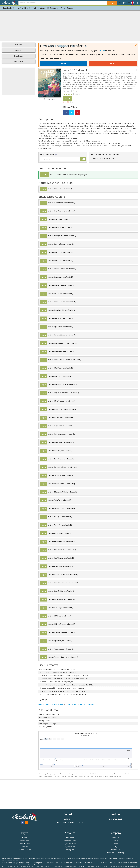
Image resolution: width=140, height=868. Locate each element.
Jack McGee (120, 74)
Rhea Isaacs (86, 82)
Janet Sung (67, 76)
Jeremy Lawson (99, 76)
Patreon (113, 63)
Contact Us (115, 850)
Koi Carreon (68, 78)
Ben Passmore (82, 74)
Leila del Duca (87, 78)
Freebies (18, 50)
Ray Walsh (67, 82)
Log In (44, 189)
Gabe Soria (89, 87)
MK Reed (83, 89)
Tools (63, 8)
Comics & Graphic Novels (75, 704)
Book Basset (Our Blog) (115, 853)
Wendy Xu (104, 84)
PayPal (64, 63)
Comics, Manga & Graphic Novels (51, 704)
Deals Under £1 (18, 61)
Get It (68, 98)
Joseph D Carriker (100, 87)
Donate (70, 8)
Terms (115, 844)
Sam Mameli (104, 82)
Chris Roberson (131, 84)
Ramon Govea (103, 89)
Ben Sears (91, 74)
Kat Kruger (75, 89)
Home (18, 45)
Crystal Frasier (69, 87)
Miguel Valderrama (95, 80)
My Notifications (70, 844)
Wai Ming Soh (95, 84)
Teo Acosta (122, 89)
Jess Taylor (109, 76)
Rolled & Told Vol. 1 (75, 70)
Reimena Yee (76, 82)
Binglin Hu (100, 74)
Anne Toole (120, 84)
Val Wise (86, 84)
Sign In (123, 3)
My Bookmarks (70, 847)
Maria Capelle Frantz (124, 78)
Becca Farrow (70, 74)
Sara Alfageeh (128, 82)
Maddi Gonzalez (99, 78)
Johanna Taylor (119, 76)
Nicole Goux (132, 80)
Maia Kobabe (111, 78)
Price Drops (18, 56)
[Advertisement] (70, 25)
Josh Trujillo (125, 87)
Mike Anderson (109, 80)
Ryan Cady (113, 89)
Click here (101, 51)
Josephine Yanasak (113, 87)
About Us (115, 838)
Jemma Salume (78, 76)
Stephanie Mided (76, 84)
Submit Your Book (115, 819)
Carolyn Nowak (110, 74)
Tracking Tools (70, 850)
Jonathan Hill (131, 76)
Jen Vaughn (88, 76)
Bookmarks (53, 8)
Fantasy (91, 704)
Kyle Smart (77, 78)
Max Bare (72, 80)
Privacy (115, 841)
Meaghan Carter (82, 80)
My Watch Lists (24, 8)
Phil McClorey (92, 89)
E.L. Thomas (79, 87)
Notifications (39, 8)
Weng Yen (112, 84)
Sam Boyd (95, 82)
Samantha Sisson (116, 82)
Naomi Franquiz (120, 80)
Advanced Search (25, 850)
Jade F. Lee (130, 74)
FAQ (115, 847)
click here (118, 866)
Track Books (9, 8)
